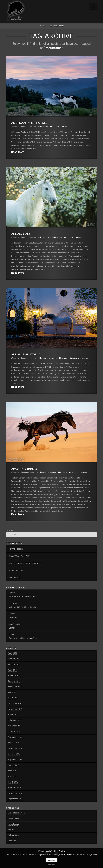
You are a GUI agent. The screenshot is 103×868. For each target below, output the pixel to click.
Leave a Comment (59, 127)
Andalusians (21, 234)
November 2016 (15, 726)
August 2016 (14, 743)
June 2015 (12, 771)
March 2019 (13, 676)
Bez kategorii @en (16, 813)
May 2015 (12, 776)
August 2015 (14, 765)
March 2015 (13, 782)
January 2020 (14, 664)
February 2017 (14, 720)
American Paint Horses (29, 123)
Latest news (14, 818)
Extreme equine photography (22, 596)
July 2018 (12, 692)
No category (13, 824)
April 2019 (12, 670)
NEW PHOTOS (16, 549)
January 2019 (14, 681)
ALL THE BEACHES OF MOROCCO (25, 563)
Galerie (44, 127)
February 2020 (15, 659)
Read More (18, 152)
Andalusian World (26, 355)
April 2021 (12, 653)
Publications (13, 835)
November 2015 (15, 748)
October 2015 (14, 754)
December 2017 (15, 704)
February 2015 (14, 788)
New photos (14, 578)
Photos (11, 830)
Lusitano (13, 617)
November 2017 (15, 709)
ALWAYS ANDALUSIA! (19, 556)
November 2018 (15, 687)
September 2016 (15, 737)
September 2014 (15, 799)
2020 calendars (16, 570)
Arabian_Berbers (49, 473)
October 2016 (14, 732)
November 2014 (15, 793)
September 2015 (15, 760)
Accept (51, 860)
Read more (51, 865)
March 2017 (13, 715)
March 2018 (13, 698)
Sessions (12, 841)
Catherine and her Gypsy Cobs (23, 638)
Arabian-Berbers (24, 469)
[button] (93, 6)
